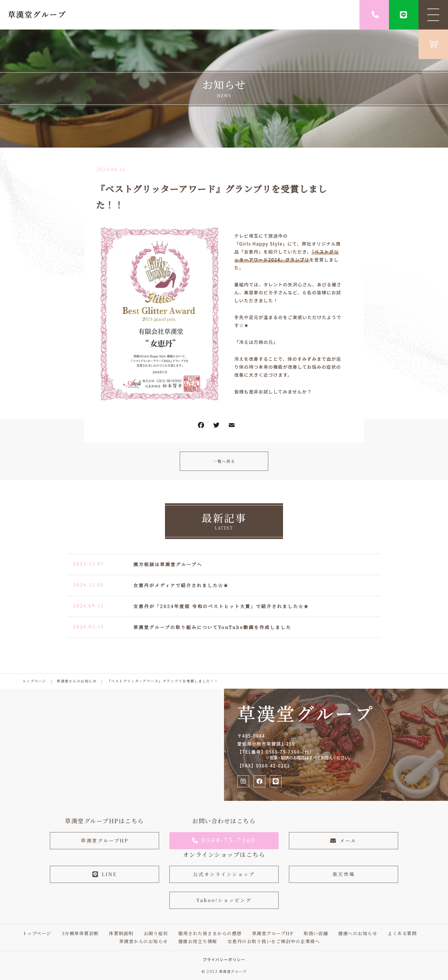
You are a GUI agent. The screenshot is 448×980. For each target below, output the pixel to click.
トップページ (37, 933)
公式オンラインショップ (224, 874)
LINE (105, 874)
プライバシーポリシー (224, 959)
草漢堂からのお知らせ (144, 941)
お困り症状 (156, 933)
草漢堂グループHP (105, 841)
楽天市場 (344, 874)
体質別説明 (121, 933)
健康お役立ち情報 (198, 941)
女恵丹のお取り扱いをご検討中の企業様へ (274, 941)
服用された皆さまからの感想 (210, 933)
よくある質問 (402, 933)
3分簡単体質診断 (80, 933)
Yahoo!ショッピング (224, 900)
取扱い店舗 (316, 933)
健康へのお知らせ (358, 933)
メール (343, 841)
